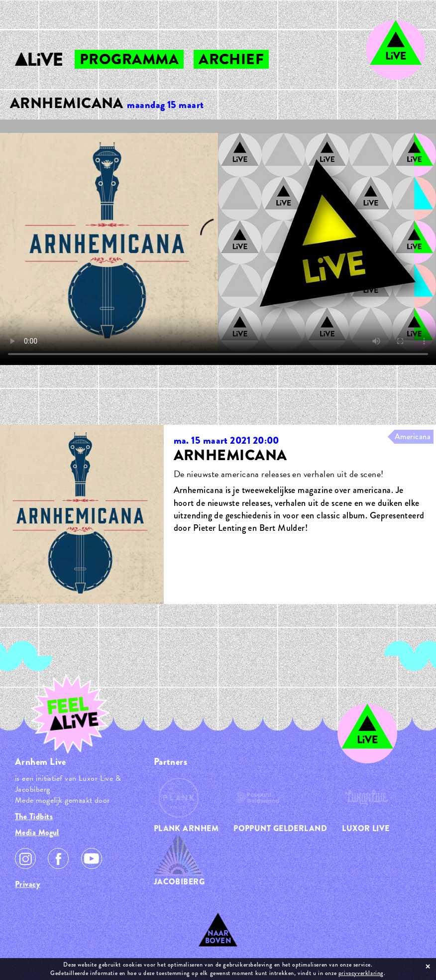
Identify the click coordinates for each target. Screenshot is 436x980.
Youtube (92, 858)
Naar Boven (218, 937)
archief (231, 59)
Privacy (27, 884)
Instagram (25, 858)
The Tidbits (34, 816)
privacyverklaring (361, 973)
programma (129, 59)
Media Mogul (37, 832)
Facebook (58, 858)
